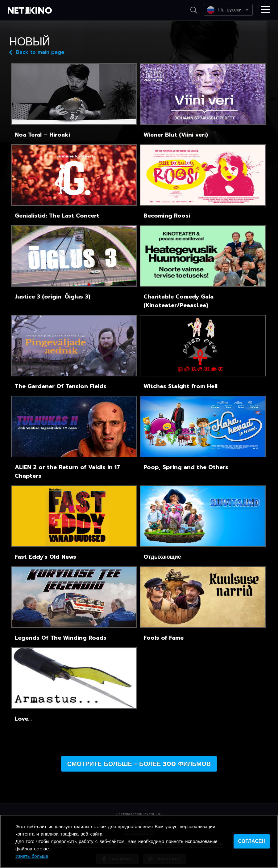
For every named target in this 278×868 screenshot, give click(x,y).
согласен (252, 841)
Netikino (31, 11)
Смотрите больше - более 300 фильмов (139, 764)
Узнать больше (32, 856)
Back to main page (37, 52)
